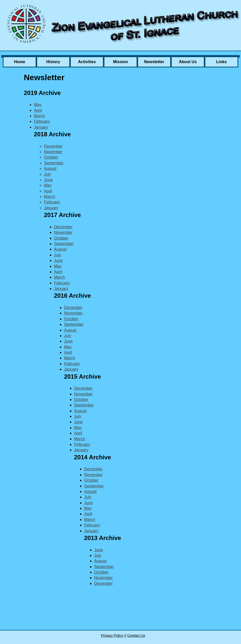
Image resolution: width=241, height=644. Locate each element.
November (53, 152)
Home (20, 62)
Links (221, 62)
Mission (120, 62)
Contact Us (136, 635)
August (50, 169)
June (48, 180)
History (53, 62)
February (42, 121)
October (51, 157)
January (41, 127)
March (39, 116)
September (54, 163)
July (47, 174)
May (38, 105)
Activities (87, 62)
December (53, 146)
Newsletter (154, 62)
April (38, 110)
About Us (188, 62)
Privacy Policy (112, 635)
